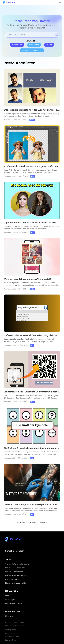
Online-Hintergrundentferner (17, 564)
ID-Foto (49, 45)
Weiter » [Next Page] (34, 523)
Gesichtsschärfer (12, 579)
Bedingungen (11, 630)
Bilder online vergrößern (15, 568)
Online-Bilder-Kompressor (16, 575)
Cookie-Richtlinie (12, 637)
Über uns (9, 616)
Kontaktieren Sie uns (14, 603)
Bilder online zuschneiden (16, 583)
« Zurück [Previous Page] (21, 523)
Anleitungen (10, 599)
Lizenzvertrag (10, 640)
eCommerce (17, 45)
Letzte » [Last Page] (43, 523)
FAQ (7, 596)
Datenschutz (10, 633)
